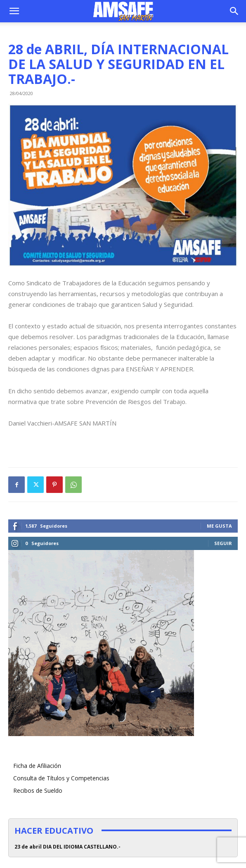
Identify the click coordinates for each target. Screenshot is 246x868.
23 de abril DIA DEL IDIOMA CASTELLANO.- (67, 847)
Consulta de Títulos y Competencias (61, 778)
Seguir (223, 543)
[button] (14, 11)
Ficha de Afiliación (37, 766)
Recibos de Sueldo (38, 790)
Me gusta (219, 526)
